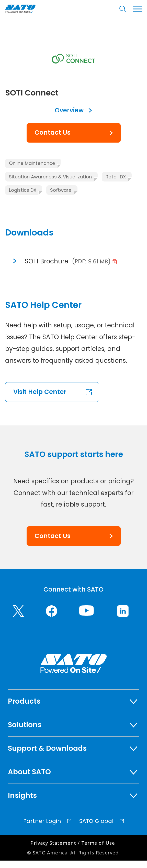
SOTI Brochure (47, 269)
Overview (69, 118)
